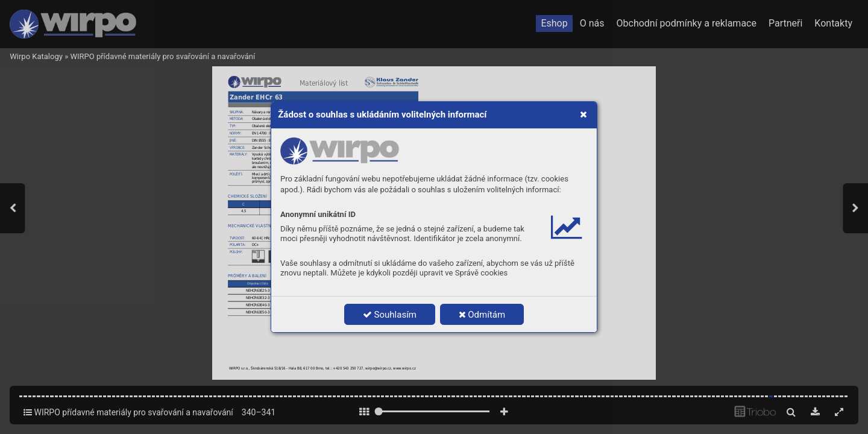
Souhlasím (390, 315)
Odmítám (482, 315)
